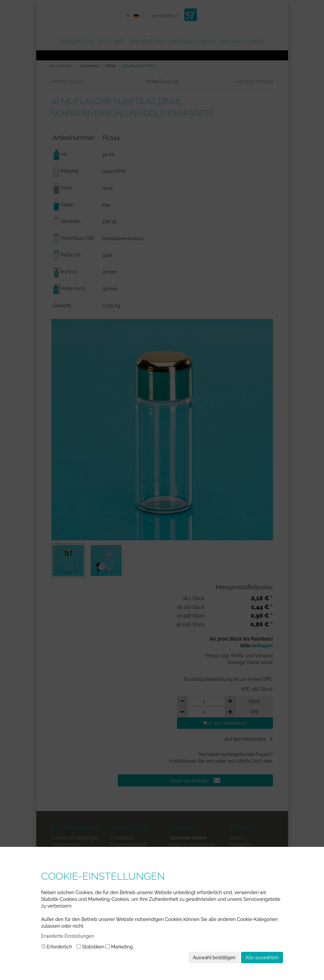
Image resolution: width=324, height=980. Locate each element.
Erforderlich (57, 947)
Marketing (119, 947)
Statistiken (90, 947)
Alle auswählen (262, 958)
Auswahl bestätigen (214, 958)
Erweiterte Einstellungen (68, 936)
